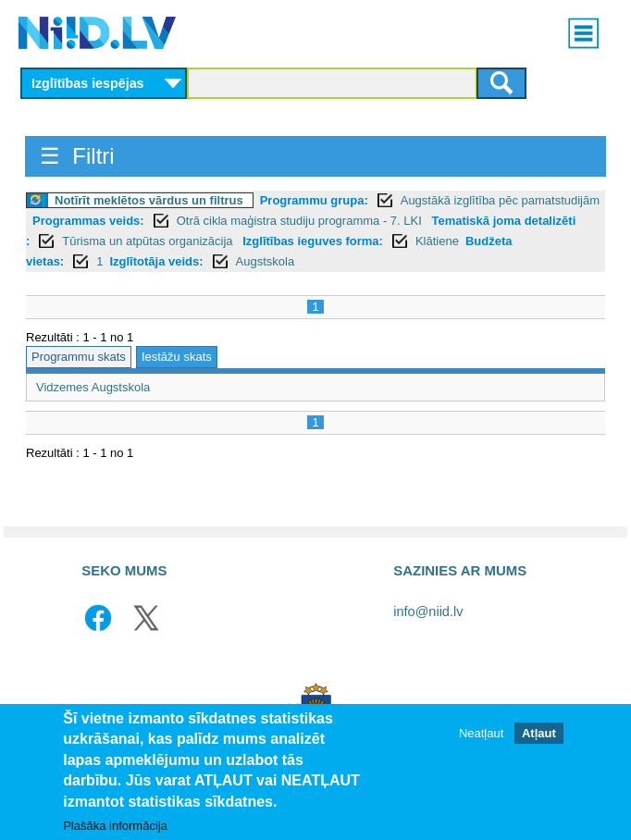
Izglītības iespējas (88, 83)
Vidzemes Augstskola (93, 387)
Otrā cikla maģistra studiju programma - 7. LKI (301, 221)
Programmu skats (79, 357)
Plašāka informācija (115, 826)
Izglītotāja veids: (156, 261)
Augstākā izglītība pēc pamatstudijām (500, 200)
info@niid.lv (428, 611)
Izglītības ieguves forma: (313, 241)
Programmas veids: (88, 221)
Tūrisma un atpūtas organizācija (149, 241)
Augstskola (266, 261)
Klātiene (437, 241)
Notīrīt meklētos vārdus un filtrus (149, 200)
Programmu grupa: (314, 200)
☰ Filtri (77, 156)
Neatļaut (481, 733)
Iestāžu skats (177, 357)
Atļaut (539, 733)
